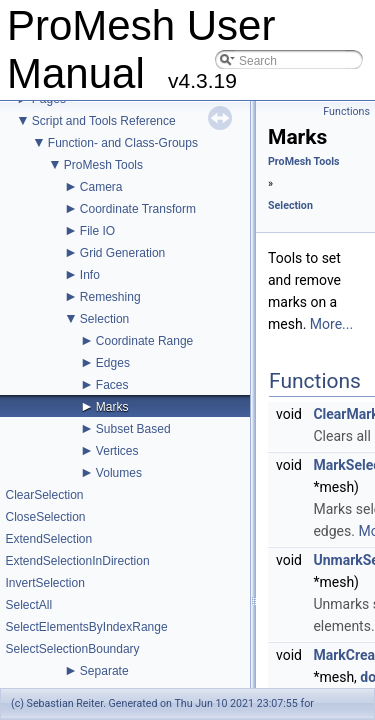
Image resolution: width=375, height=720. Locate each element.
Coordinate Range (144, 341)
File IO (97, 231)
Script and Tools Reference (104, 121)
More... (331, 324)
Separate (104, 671)
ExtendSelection (48, 539)
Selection (104, 319)
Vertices (117, 451)
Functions (346, 111)
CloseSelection (45, 517)
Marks (112, 407)
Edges (113, 363)
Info (90, 275)
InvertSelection (44, 583)
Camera (101, 187)
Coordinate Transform (138, 209)
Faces (112, 385)
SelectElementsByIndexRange (86, 627)
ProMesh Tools (103, 165)
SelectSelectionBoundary (72, 649)
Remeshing (110, 297)
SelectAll (28, 605)
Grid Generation (122, 253)
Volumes (119, 473)
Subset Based (133, 429)
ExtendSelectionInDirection (77, 561)
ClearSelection (44, 495)
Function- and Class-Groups (123, 143)
